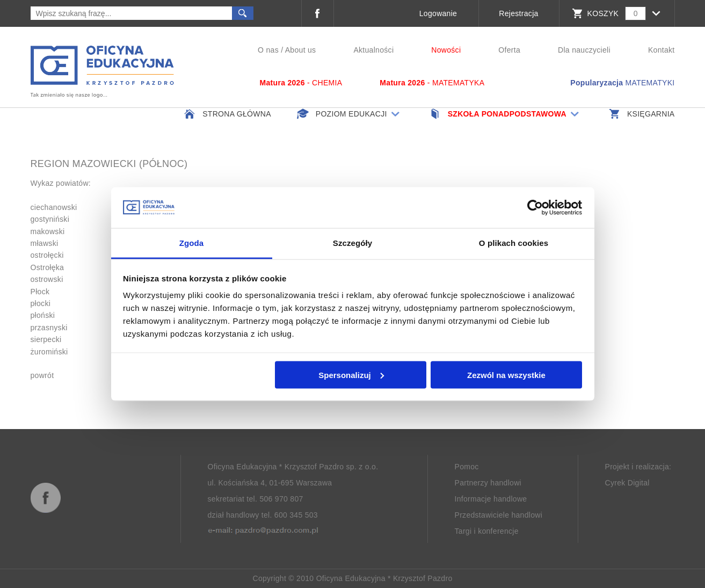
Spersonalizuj (351, 375)
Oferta (509, 50)
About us (301, 50)
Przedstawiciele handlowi (499, 515)
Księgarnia (641, 114)
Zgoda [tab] (192, 243)
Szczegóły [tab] (352, 243)
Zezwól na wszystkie (506, 375)
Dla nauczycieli (584, 50)
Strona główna (227, 114)
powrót (42, 375)
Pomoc (467, 467)
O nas (268, 50)
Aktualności (373, 50)
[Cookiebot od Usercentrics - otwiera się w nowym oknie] (535, 208)
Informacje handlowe (491, 499)
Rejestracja (518, 13)
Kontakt (662, 50)
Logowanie (438, 13)
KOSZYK (603, 13)
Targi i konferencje (487, 531)
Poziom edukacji (349, 114)
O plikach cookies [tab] (514, 243)
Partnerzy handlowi (488, 483)
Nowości (446, 50)
